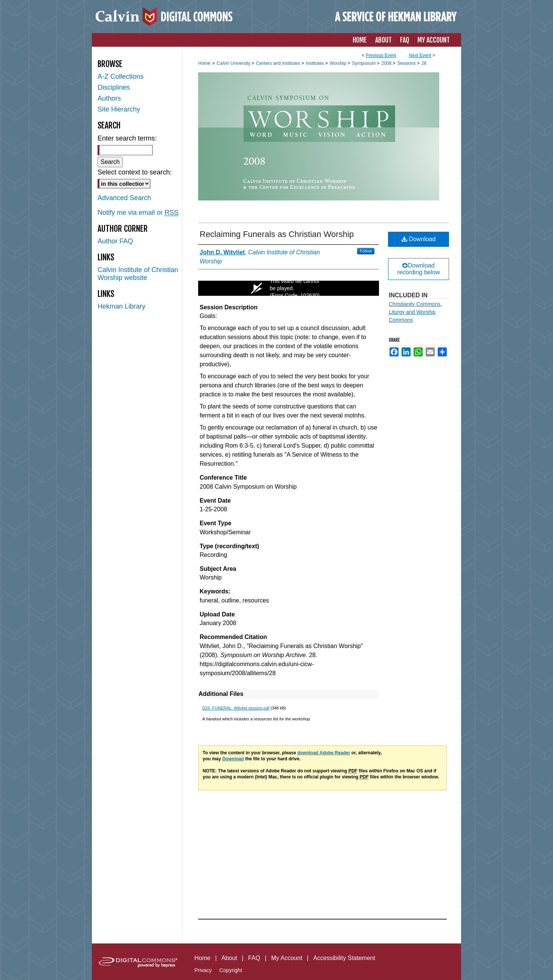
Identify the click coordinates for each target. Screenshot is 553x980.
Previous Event (381, 55)
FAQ (254, 958)
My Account (287, 958)
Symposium (364, 63)
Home (204, 63)
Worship (338, 63)
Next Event (420, 55)
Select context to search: (135, 172)
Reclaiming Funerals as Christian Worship (277, 234)
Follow (366, 251)
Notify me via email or (138, 213)
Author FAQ (115, 241)
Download (419, 239)
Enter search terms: (127, 138)
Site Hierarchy (119, 109)
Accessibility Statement (344, 958)
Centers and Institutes (279, 63)
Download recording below (419, 269)
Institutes (315, 63)
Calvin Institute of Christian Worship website (138, 274)
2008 (387, 63)
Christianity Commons (415, 304)
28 (424, 63)
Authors (109, 98)
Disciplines (114, 87)
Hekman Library (121, 306)
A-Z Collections (121, 76)
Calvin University (234, 63)
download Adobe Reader (324, 753)
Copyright (231, 970)
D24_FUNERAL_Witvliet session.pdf (236, 708)
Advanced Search (124, 198)
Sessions (407, 63)
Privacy (203, 970)
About (229, 958)
